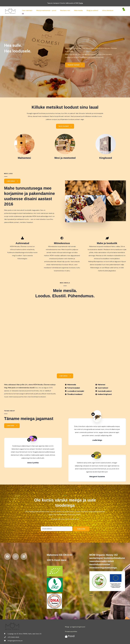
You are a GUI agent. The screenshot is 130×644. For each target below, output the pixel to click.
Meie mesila (80, 11)
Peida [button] (81, 3)
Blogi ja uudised (93, 11)
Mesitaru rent (68, 11)
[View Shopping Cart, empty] (124, 11)
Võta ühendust (108, 11)
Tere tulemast (32, 11)
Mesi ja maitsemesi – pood (50, 11)
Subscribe (81, 529)
